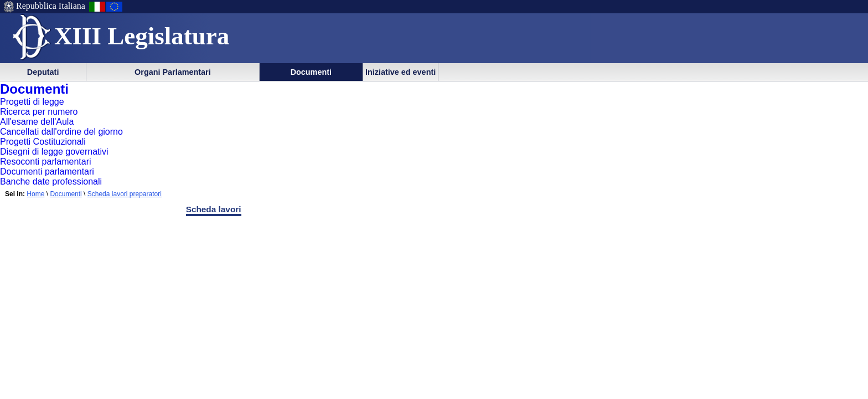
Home (35, 194)
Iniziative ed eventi (401, 72)
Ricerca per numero (39, 112)
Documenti (311, 72)
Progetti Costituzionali (43, 142)
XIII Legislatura (142, 36)
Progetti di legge (32, 102)
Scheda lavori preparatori (125, 194)
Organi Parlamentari (173, 72)
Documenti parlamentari (47, 172)
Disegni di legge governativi (54, 152)
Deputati (43, 72)
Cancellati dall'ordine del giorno (61, 132)
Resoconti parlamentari (46, 162)
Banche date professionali (51, 181)
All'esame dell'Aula (37, 122)
